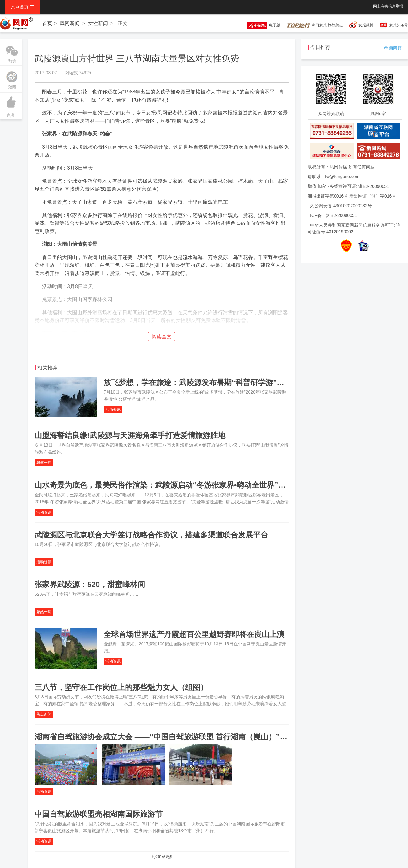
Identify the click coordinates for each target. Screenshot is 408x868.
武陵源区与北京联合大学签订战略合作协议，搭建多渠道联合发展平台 (151, 535)
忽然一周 (44, 463)
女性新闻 (98, 23)
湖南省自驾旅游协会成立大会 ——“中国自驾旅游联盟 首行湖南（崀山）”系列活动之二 (180, 737)
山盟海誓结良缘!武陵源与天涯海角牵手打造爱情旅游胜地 (130, 435)
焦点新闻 (44, 714)
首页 (47, 23)
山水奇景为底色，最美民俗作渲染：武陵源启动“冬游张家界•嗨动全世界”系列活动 (171, 485)
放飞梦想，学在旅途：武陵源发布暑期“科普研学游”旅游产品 (205, 382)
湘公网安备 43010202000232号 (341, 206)
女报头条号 (399, 25)
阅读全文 (162, 337)
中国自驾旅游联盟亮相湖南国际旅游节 (99, 814)
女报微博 (366, 25)
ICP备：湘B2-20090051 (333, 215)
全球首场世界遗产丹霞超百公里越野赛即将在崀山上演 (194, 634)
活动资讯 (113, 410)
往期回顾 (393, 48)
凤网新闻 (70, 23)
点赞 (11, 105)
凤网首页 (23, 7)
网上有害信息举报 (388, 6)
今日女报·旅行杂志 (315, 25)
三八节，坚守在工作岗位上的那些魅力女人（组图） (121, 687)
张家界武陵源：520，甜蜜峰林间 (90, 584)
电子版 (261, 25)
